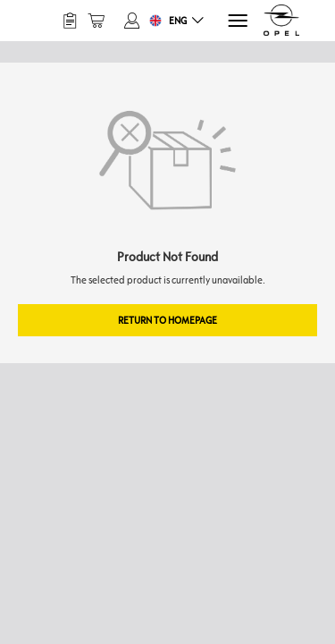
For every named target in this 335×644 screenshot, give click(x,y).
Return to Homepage (167, 320)
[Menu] (236, 21)
